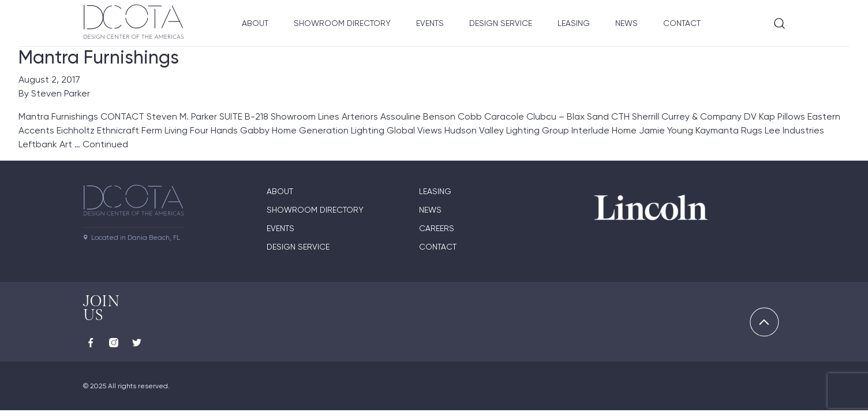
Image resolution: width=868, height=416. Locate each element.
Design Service (501, 23)
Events (430, 23)
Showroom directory (315, 210)
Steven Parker (61, 93)
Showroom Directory (342, 23)
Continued (105, 144)
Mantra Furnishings (99, 57)
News (626, 23)
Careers (437, 228)
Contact (682, 23)
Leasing (574, 23)
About (255, 23)
